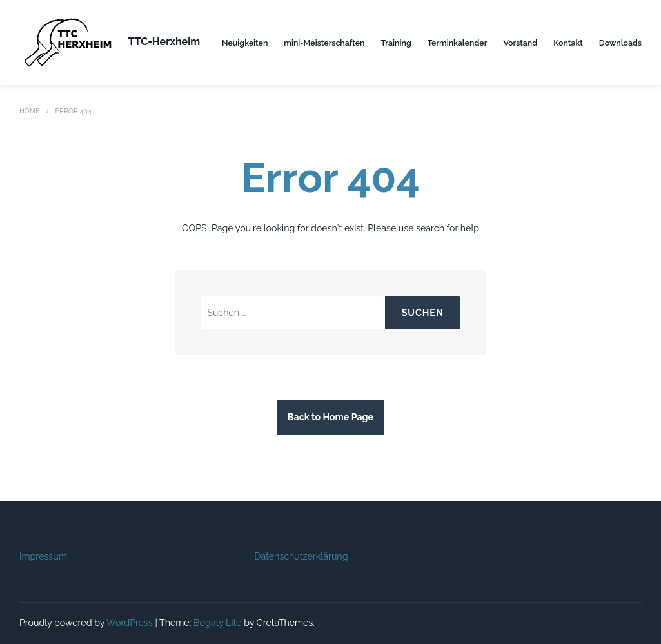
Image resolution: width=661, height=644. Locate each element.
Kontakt (568, 43)
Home (30, 111)
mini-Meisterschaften (324, 43)
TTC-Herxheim (164, 42)
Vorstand (520, 43)
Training (396, 43)
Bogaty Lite (218, 623)
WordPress (130, 623)
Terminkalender (458, 43)
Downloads (620, 43)
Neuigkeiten (245, 43)
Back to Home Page (330, 417)
